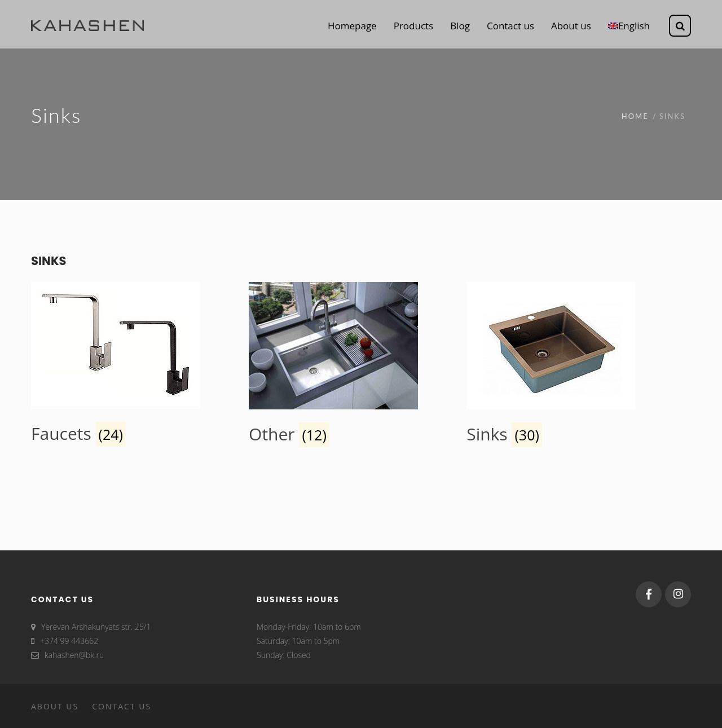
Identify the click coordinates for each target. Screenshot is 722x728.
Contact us (122, 706)
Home (635, 116)
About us (55, 706)
